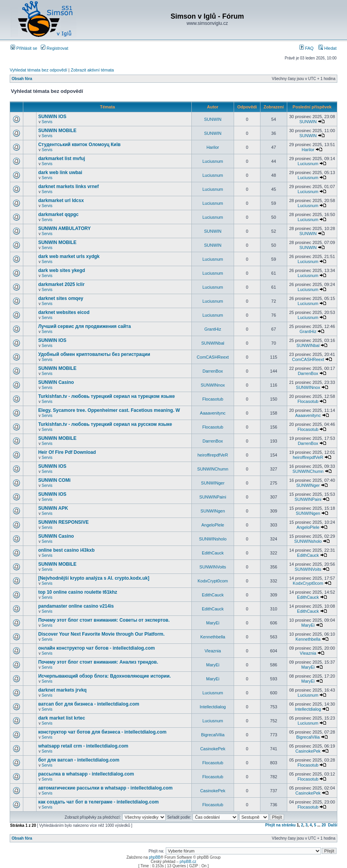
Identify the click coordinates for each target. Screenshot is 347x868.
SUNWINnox (213, 385)
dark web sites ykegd (62, 270)
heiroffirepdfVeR (213, 455)
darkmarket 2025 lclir (61, 284)
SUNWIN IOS (52, 117)
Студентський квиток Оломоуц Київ (79, 145)
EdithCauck (213, 553)
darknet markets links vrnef (68, 186)
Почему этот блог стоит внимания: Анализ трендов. (98, 662)
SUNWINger (213, 483)
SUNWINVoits (213, 567)
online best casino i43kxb (66, 550)
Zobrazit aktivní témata (92, 70)
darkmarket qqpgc (58, 214)
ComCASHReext (213, 357)
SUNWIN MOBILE (57, 131)
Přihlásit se (24, 48)
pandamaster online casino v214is (76, 606)
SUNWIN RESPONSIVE (63, 522)
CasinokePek (213, 749)
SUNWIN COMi (54, 480)
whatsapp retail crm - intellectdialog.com (83, 746)
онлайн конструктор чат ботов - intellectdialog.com (96, 648)
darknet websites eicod (64, 312)
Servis (47, 122)
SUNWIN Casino (56, 382)
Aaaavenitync (213, 413)
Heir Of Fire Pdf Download (67, 452)
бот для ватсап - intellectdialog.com (79, 760)
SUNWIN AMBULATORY (64, 228)
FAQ (306, 48)
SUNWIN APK (53, 508)
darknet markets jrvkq (62, 690)
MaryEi (213, 623)
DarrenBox (213, 371)
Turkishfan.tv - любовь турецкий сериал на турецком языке (106, 396)
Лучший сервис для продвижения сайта (84, 326)
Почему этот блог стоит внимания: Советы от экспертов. (104, 620)
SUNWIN (213, 119)
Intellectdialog (213, 707)
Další (333, 825)
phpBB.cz (188, 862)
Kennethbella (213, 637)
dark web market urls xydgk (69, 256)
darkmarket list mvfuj (62, 159)
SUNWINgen (213, 511)
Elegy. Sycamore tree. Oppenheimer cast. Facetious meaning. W (109, 410)
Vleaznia (213, 651)
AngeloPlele (213, 525)
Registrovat (55, 48)
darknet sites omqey (61, 298)
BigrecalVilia (213, 735)
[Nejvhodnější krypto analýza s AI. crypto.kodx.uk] (94, 578)
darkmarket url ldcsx (61, 200)
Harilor (213, 147)
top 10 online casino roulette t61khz (77, 592)
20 (324, 825)
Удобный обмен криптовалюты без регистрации (94, 354)
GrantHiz (213, 329)
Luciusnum (213, 161)
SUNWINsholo (213, 539)
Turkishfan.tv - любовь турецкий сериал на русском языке (105, 424)
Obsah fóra (22, 79)
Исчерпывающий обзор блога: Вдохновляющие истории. (104, 676)
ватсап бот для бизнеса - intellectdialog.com (88, 704)
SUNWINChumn (213, 469)
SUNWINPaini (213, 497)
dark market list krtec (62, 718)
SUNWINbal (213, 343)
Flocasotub (213, 399)
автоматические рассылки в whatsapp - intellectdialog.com (105, 788)
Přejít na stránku (280, 825)
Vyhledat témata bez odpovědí (38, 70)
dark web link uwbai (60, 173)
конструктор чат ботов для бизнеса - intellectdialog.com (102, 732)
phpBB (154, 857)
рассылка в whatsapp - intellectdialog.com (86, 774)
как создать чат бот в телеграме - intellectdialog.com (98, 802)
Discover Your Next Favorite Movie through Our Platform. (101, 634)
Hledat (327, 48)
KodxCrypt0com (213, 581)
